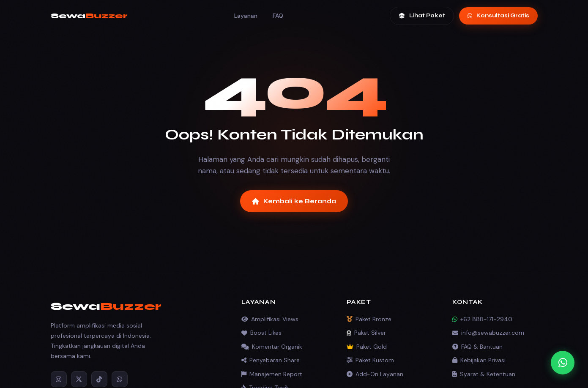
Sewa (89, 16)
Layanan (246, 16)
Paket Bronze (369, 319)
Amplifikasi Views (270, 319)
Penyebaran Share (271, 360)
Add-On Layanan (375, 374)
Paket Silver (366, 333)
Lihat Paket (422, 16)
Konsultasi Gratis (498, 16)
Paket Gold (367, 347)
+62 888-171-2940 (482, 319)
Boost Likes (261, 333)
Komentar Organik (272, 347)
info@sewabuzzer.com (488, 333)
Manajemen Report (272, 374)
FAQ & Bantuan (477, 347)
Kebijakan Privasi (479, 360)
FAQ (278, 16)
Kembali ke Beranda (294, 201)
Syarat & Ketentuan (484, 374)
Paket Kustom (370, 360)
